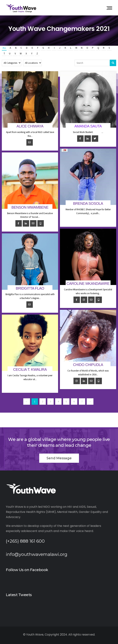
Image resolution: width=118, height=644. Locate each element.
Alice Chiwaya (30, 126)
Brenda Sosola (88, 203)
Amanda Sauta (88, 126)
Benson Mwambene (30, 207)
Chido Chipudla (88, 365)
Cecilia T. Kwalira (30, 369)
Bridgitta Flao (30, 288)
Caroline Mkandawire (88, 284)
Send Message (59, 458)
